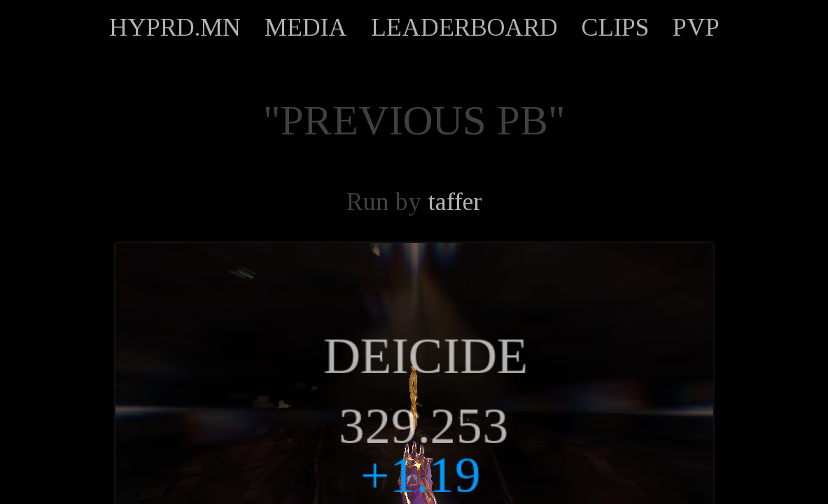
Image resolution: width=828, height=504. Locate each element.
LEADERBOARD (464, 27)
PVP (696, 27)
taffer (455, 202)
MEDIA (306, 27)
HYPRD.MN (175, 27)
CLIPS (615, 27)
